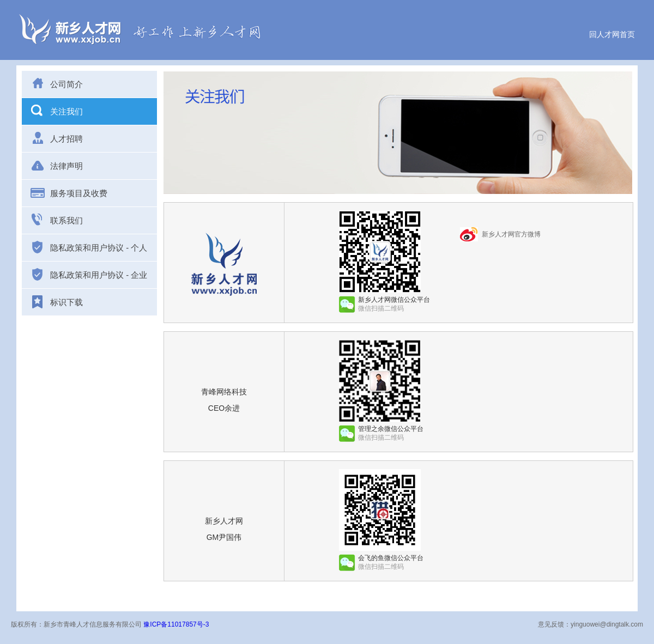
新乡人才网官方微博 (511, 234)
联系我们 (56, 220)
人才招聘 (56, 138)
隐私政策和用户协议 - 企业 (89, 275)
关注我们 (56, 111)
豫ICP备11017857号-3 (176, 624)
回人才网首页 (612, 34)
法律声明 (56, 165)
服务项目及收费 (69, 192)
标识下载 (56, 302)
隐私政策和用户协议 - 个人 (89, 247)
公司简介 (56, 83)
